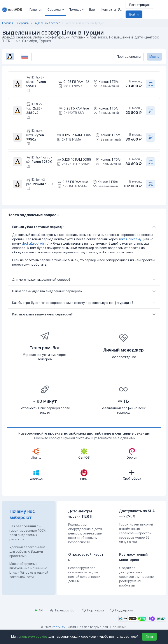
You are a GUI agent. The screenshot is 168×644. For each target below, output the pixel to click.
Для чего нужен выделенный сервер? (41, 279)
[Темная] (121, 10)
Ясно (149, 637)
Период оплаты (129, 57)
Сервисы (23, 23)
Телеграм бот (65, 610)
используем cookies (32, 636)
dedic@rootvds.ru (35, 243)
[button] (56, 10)
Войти (134, 14)
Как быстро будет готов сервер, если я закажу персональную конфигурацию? (73, 303)
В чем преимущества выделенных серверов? (47, 291)
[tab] (84, 227)
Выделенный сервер (47, 23)
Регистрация (139, 5)
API (41, 610)
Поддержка (124, 610)
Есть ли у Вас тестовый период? (38, 227)
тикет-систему (130, 239)
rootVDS (59, 627)
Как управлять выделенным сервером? (42, 314)
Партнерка (96, 610)
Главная (7, 23)
